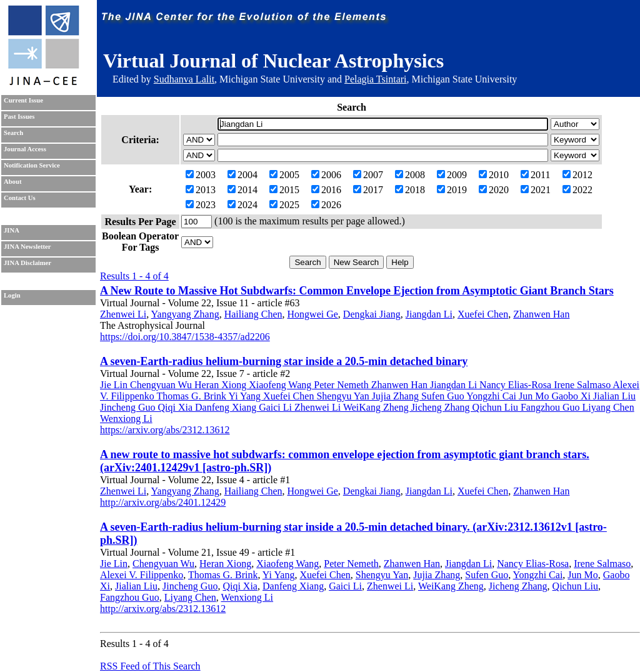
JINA (12, 230)
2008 (410, 175)
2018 (410, 190)
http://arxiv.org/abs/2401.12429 (163, 502)
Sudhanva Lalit (184, 79)
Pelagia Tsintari (375, 79)
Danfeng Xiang (293, 586)
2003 (201, 175)
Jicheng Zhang (518, 586)
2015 (284, 190)
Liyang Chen (190, 597)
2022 (577, 190)
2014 (242, 190)
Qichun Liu (575, 586)
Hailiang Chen (253, 314)
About (12, 182)
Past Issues (19, 117)
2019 (452, 190)
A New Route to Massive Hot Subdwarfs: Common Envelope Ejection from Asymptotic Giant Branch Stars (357, 291)
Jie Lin (114, 564)
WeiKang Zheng (451, 586)
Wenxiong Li (247, 597)
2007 (368, 175)
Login (12, 295)
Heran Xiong (225, 564)
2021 (536, 190)
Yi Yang (279, 575)
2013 (201, 190)
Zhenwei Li (123, 314)
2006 (326, 175)
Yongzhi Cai (538, 575)
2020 (494, 190)
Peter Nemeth (351, 564)
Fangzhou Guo (130, 597)
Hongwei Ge (313, 314)
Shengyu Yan (382, 575)
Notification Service (32, 165)
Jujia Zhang (437, 575)
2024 (242, 205)
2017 (368, 190)
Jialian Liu (136, 586)
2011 (535, 175)
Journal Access (25, 149)
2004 (242, 175)
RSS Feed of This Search (150, 666)
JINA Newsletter (27, 247)
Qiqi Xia (240, 586)
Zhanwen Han (541, 314)
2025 (284, 205)
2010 (494, 175)
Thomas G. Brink (223, 575)
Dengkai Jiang (372, 314)
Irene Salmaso (602, 564)
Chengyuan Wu (163, 564)
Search (13, 133)
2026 (326, 205)
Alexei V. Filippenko (142, 575)
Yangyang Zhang (185, 314)
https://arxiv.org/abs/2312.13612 (165, 430)
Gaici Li (345, 586)
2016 (326, 190)
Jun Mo (582, 575)
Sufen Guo (487, 575)
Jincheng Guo (190, 586)
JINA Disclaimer (27, 263)
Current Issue (23, 100)
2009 (452, 175)
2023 (201, 205)
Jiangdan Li (429, 314)
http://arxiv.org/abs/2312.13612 (163, 609)
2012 (577, 175)
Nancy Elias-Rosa (533, 564)
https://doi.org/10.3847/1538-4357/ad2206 (185, 337)
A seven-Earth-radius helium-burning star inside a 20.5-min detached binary (284, 361)
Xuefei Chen (483, 314)
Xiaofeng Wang (287, 564)
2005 (284, 175)
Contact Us (20, 198)
